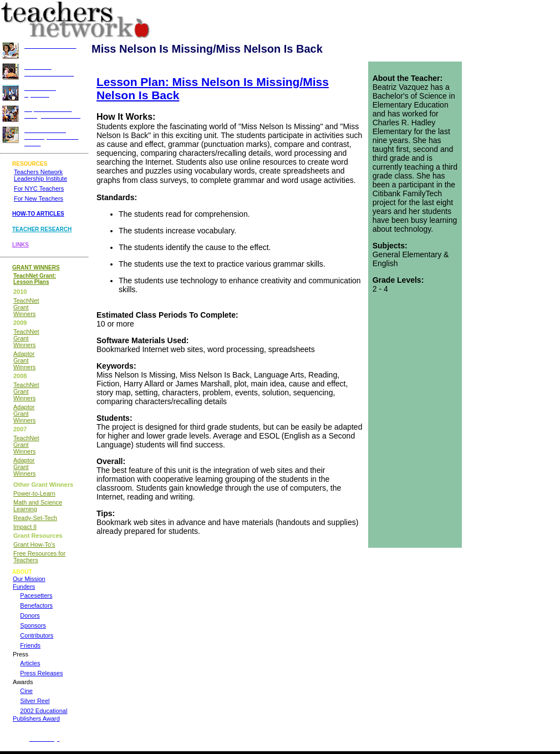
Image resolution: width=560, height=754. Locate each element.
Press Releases (41, 673)
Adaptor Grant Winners (24, 360)
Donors (30, 615)
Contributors (37, 635)
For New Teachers (39, 198)
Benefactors (36, 605)
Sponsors (33, 625)
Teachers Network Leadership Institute (40, 175)
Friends (30, 645)
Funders (24, 587)
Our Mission (29, 579)
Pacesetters (36, 595)
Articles (30, 663)
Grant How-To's (34, 544)
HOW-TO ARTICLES (38, 214)
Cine (26, 691)
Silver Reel (35, 701)
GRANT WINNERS (36, 268)
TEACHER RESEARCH (42, 229)
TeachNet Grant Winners (26, 307)
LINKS (21, 245)
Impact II (25, 527)
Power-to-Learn (34, 493)
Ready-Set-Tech (35, 518)
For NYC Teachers (39, 188)
